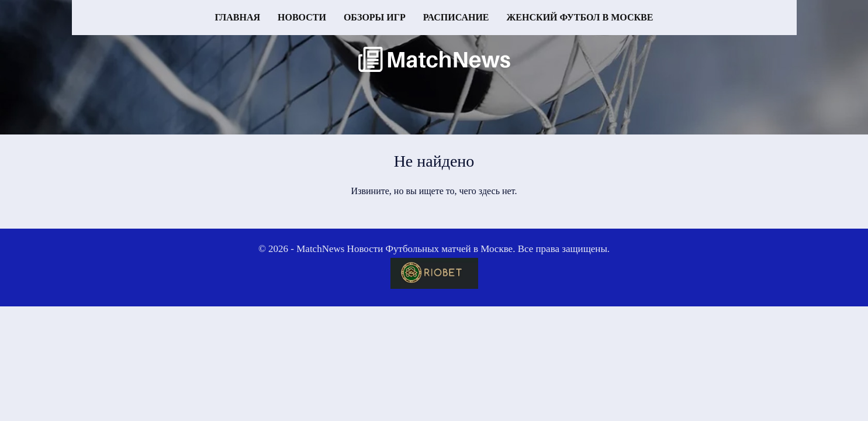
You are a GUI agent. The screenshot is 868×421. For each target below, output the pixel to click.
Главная (238, 17)
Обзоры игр (375, 17)
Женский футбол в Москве (580, 17)
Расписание (456, 17)
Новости (302, 17)
